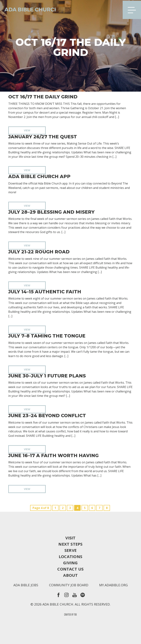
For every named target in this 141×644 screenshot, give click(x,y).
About (70, 575)
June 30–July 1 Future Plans (47, 376)
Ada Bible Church (29, 9)
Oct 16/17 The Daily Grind (43, 97)
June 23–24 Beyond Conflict (47, 416)
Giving (70, 563)
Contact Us (70, 569)
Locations (70, 556)
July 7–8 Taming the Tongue (47, 336)
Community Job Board (69, 585)
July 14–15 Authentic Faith (45, 292)
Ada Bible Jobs (26, 585)
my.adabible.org (113, 585)
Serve (70, 550)
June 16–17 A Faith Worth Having (53, 456)
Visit (70, 538)
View (27, 130)
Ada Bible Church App (39, 177)
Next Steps (70, 544)
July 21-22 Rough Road (39, 252)
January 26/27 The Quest (43, 137)
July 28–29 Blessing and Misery (51, 212)
